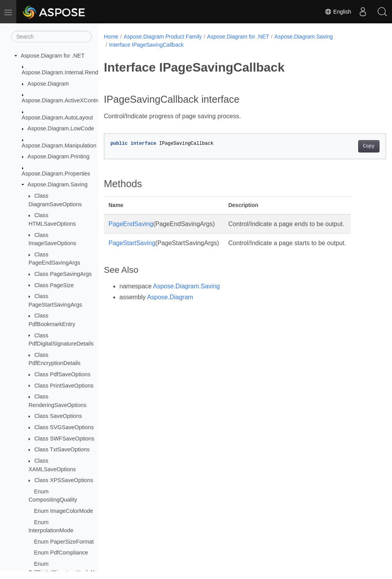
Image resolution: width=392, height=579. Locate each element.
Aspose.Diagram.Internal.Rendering (66, 72)
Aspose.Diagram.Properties (56, 174)
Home (111, 37)
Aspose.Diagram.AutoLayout (57, 118)
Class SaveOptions (58, 416)
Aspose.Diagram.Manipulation (59, 146)
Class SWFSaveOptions (64, 439)
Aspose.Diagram (48, 84)
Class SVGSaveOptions (64, 427)
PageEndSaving (131, 224)
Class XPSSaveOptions (64, 480)
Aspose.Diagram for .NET (53, 56)
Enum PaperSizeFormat (64, 542)
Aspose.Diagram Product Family (163, 37)
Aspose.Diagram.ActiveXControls (63, 100)
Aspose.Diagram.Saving (58, 184)
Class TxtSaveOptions (62, 449)
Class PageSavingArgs (63, 274)
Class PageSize (54, 285)
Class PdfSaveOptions (62, 374)
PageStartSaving (132, 243)
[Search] (52, 37)
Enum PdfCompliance (61, 553)
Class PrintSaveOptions (64, 386)
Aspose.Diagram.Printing (59, 156)
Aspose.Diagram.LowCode (61, 128)
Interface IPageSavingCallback (146, 45)
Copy (349, 146)
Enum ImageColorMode (63, 511)
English (338, 12)
